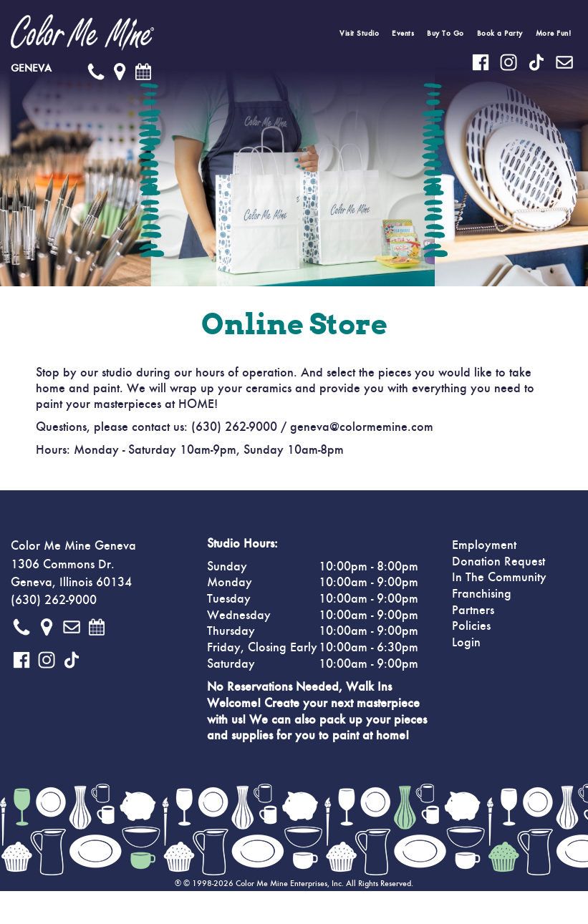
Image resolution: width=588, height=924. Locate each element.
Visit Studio (359, 33)
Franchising (482, 594)
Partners (473, 611)
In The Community (499, 578)
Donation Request (498, 562)
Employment (484, 545)
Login (466, 643)
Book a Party (500, 33)
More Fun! (554, 33)
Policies (471, 626)
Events (403, 33)
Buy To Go (445, 33)
